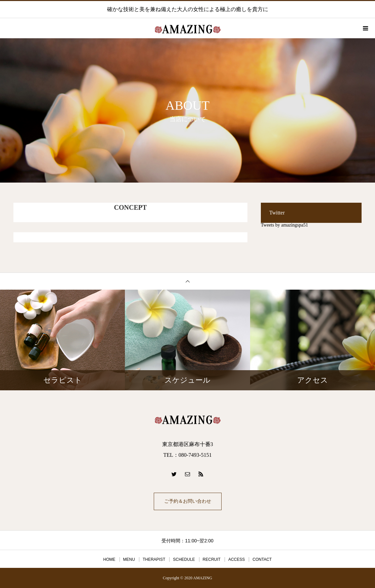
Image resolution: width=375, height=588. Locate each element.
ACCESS (237, 559)
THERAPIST (154, 559)
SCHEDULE (184, 559)
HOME (109, 559)
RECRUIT (212, 559)
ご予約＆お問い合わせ (188, 501)
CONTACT (262, 559)
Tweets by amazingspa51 (285, 225)
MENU (129, 559)
